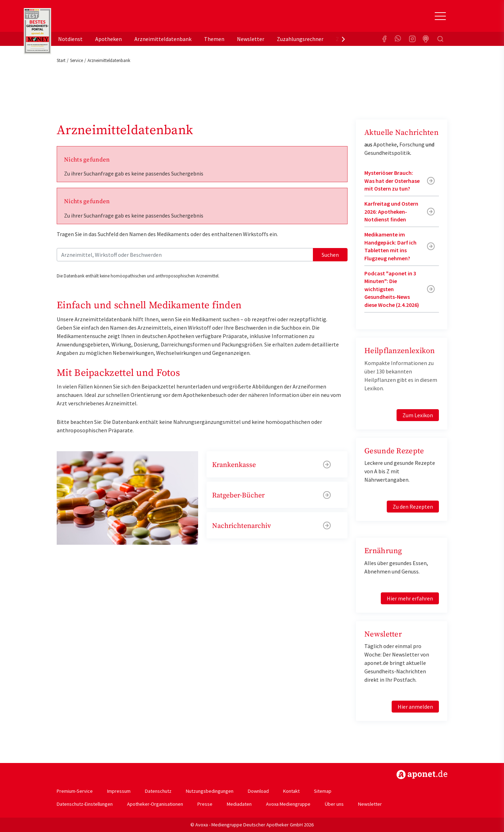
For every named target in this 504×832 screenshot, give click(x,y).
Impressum (119, 791)
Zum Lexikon (418, 415)
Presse (205, 804)
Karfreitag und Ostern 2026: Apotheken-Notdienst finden (391, 211)
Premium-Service (75, 791)
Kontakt (291, 791)
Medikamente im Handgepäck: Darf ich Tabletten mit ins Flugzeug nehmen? (390, 246)
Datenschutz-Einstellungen (85, 804)
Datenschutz (158, 791)
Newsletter (251, 39)
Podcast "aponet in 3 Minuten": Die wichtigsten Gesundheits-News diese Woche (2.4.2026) (392, 289)
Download (258, 791)
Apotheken (108, 39)
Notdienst (70, 39)
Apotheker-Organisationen (155, 804)
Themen (214, 39)
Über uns (334, 804)
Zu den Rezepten (413, 507)
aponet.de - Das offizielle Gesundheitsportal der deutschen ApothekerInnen (104, 19)
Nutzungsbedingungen (210, 791)
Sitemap (323, 791)
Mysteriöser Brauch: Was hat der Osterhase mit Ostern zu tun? (392, 181)
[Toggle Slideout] (440, 16)
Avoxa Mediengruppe (288, 804)
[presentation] (343, 39)
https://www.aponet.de (422, 775)
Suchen (330, 255)
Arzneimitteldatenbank (163, 39)
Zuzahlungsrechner (300, 39)
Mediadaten (239, 804)
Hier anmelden (415, 707)
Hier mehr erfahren (410, 598)
